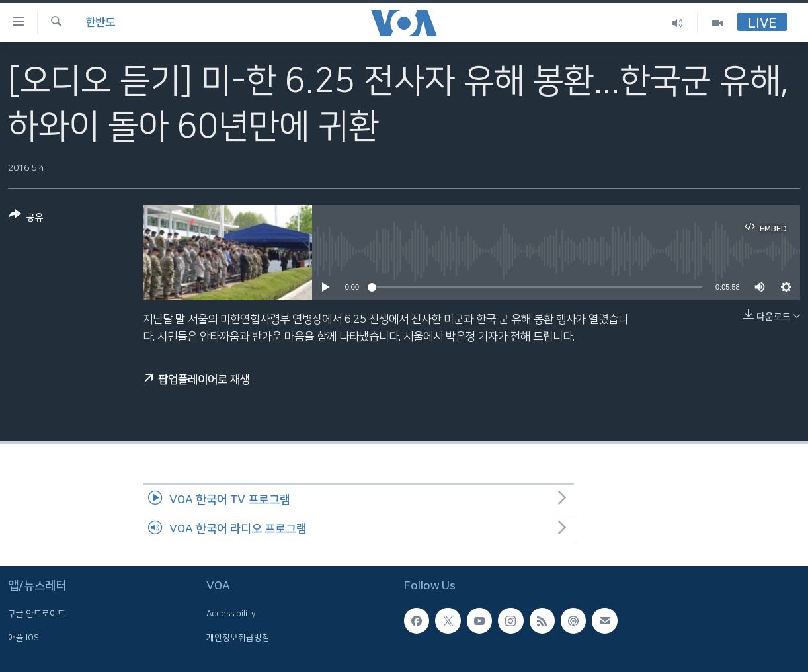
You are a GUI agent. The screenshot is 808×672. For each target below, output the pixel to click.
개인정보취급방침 (238, 638)
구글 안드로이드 (37, 614)
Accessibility (231, 614)
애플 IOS (23, 638)
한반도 (100, 22)
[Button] (26, 219)
